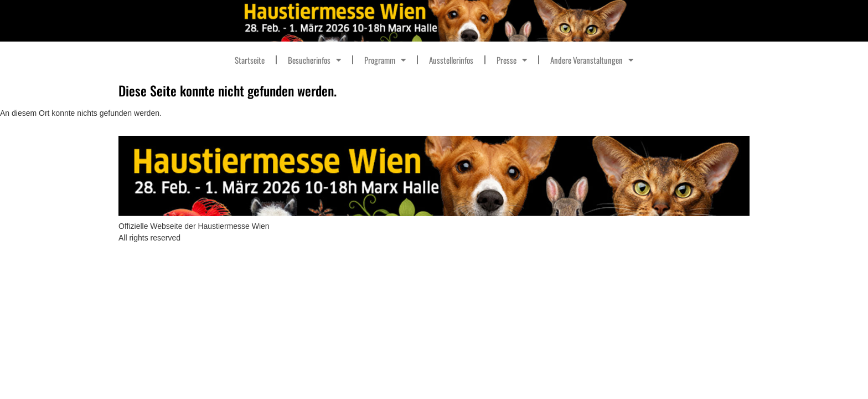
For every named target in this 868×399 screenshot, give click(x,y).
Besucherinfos (314, 60)
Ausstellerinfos (451, 60)
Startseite (250, 60)
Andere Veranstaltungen (592, 60)
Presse (512, 60)
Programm (385, 60)
